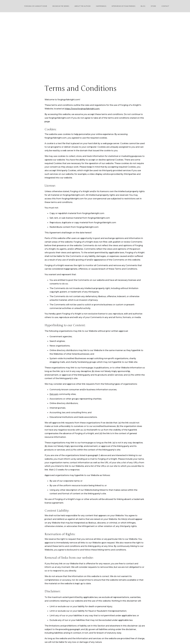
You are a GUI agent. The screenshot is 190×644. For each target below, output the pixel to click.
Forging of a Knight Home (36, 6)
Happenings (101, 6)
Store (153, 6)
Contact (165, 6)
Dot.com (54, 394)
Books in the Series (61, 6)
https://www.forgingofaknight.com (82, 109)
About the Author (83, 6)
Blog (143, 6)
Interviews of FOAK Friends (123, 6)
